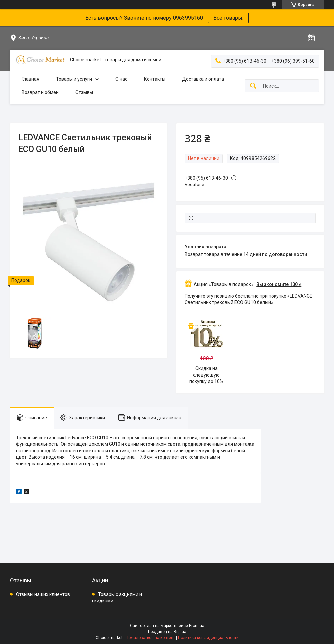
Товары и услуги (74, 79)
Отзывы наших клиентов (43, 594)
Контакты (155, 79)
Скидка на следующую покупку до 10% (206, 375)
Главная (31, 79)
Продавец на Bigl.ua (167, 632)
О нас (121, 79)
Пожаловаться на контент (150, 638)
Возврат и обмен (40, 92)
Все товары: (228, 18)
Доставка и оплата (203, 79)
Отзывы (84, 92)
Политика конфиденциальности (208, 638)
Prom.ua (197, 626)
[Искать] (253, 86)
